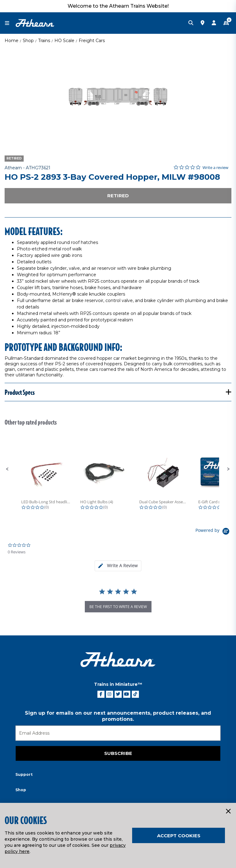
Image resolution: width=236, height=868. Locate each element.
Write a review (215, 168)
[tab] (118, 566)
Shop (28, 41)
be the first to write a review (118, 607)
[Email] (118, 733)
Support (24, 774)
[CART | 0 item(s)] (226, 23)
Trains (44, 41)
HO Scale (64, 41)
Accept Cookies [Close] (179, 836)
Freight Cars (92, 41)
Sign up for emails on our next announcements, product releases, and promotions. (118, 716)
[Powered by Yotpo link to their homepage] (213, 532)
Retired (118, 196)
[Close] (228, 811)
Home (12, 41)
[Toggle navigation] (10, 23)
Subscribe (118, 753)
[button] (7, 469)
